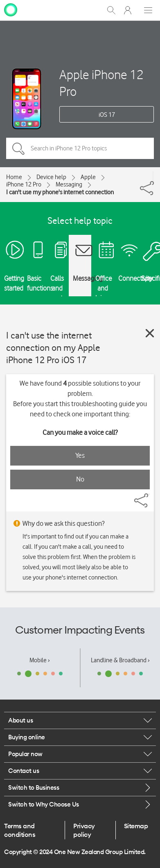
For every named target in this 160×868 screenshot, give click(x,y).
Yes (80, 455)
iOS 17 (107, 115)
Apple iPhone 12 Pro (101, 83)
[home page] (11, 9)
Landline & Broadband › (120, 660)
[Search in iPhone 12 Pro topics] (80, 148)
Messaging (69, 184)
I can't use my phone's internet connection (60, 192)
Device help (51, 177)
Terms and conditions (20, 830)
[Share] (153, 176)
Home (14, 177)
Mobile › (40, 660)
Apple (88, 177)
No (80, 479)
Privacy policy (84, 830)
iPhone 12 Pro (24, 184)
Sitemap (136, 826)
